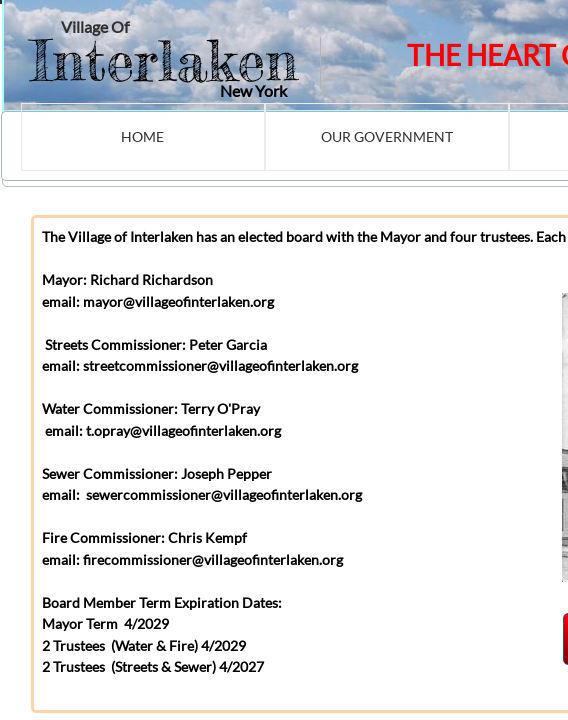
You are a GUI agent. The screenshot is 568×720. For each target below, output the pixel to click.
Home (142, 136)
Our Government (387, 136)
